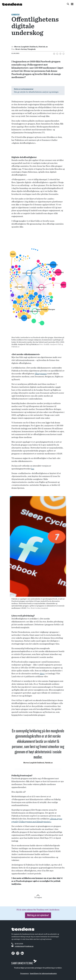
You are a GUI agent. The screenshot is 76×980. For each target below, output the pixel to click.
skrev (42, 674)
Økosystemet (41, 374)
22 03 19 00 (17, 944)
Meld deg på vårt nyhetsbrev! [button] (38, 915)
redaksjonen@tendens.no (22, 946)
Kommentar (15, 15)
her (33, 469)
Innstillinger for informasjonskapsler (43, 974)
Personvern (25, 974)
